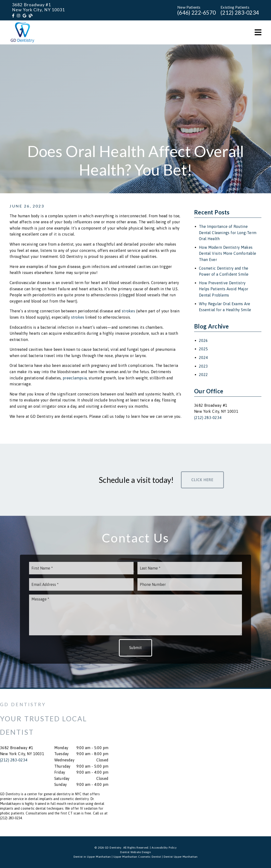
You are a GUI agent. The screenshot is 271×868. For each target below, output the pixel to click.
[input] (81, 568)
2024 (203, 358)
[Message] (135, 615)
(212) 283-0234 (240, 13)
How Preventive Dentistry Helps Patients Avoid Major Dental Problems (224, 289)
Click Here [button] (202, 480)
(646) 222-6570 (197, 13)
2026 (203, 340)
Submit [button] (136, 648)
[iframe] (217, 763)
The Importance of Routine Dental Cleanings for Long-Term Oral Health (228, 233)
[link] (13, 16)
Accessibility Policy (164, 848)
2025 (203, 349)
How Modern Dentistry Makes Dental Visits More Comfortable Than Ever (228, 253)
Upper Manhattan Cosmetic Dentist (137, 857)
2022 (203, 375)
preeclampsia (75, 378)
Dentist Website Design (135, 852)
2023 (203, 366)
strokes (128, 311)
